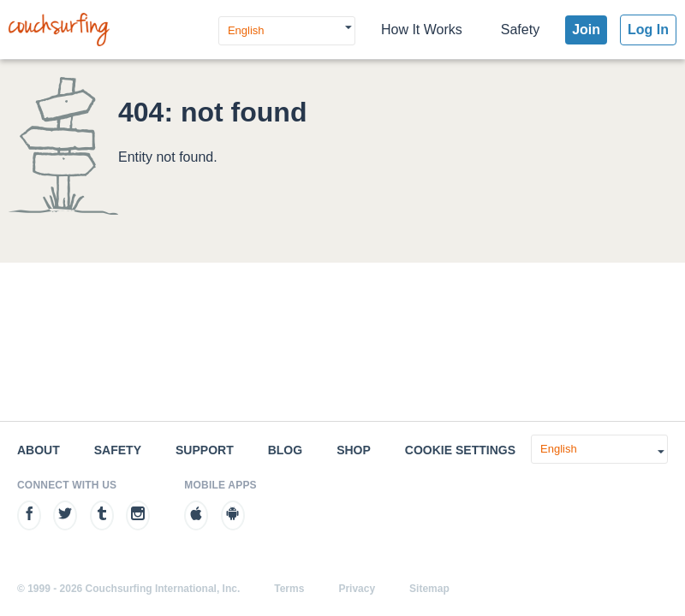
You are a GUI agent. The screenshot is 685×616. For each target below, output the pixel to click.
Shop (354, 450)
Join (586, 30)
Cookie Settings (460, 450)
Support (205, 450)
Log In (648, 30)
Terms (289, 589)
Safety (520, 30)
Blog (285, 450)
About (39, 450)
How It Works (422, 30)
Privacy (357, 589)
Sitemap (429, 589)
